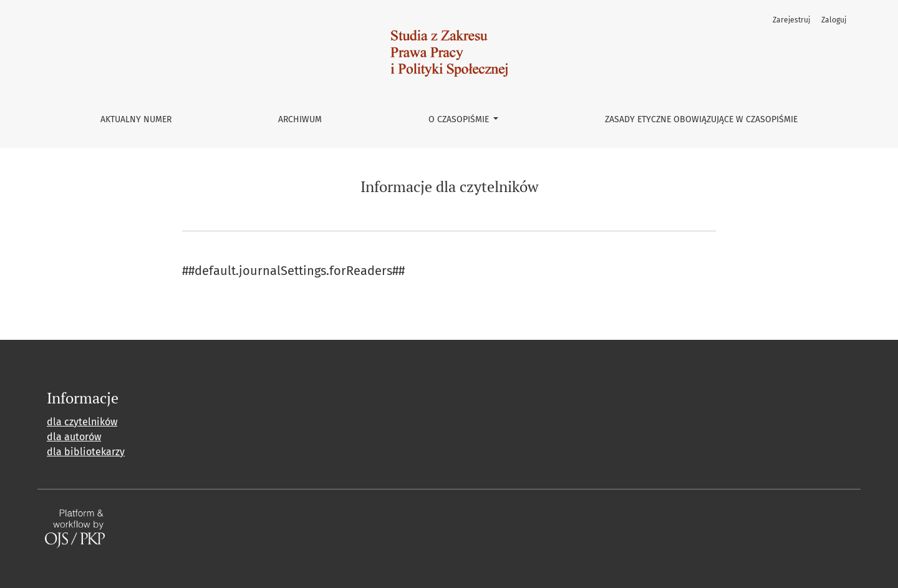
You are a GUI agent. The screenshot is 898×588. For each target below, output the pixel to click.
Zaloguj (834, 20)
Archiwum (300, 119)
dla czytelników (82, 422)
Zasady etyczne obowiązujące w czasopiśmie (701, 119)
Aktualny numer (136, 119)
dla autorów (74, 437)
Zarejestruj (791, 20)
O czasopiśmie (460, 119)
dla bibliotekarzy (86, 452)
